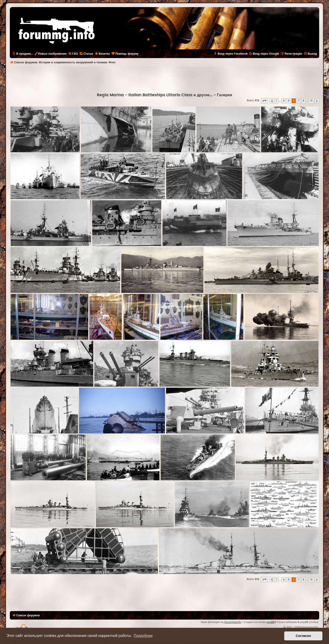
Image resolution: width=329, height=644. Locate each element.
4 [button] (284, 101)
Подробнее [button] (143, 636)
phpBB (271, 622)
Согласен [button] (303, 636)
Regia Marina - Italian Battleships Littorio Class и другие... (155, 95)
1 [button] (277, 101)
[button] (264, 101)
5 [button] (289, 101)
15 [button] (311, 101)
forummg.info (233, 622)
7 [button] (299, 101)
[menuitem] (73, 54)
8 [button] (304, 101)
